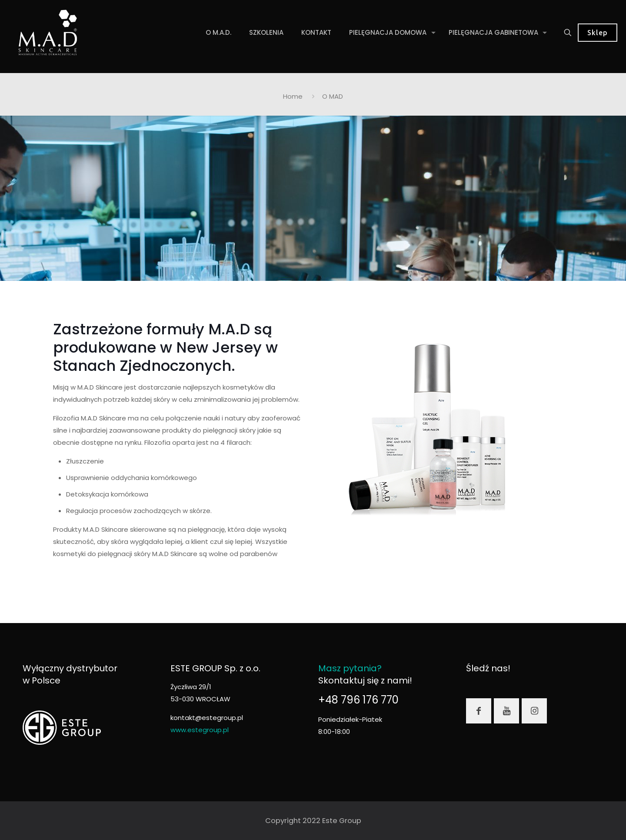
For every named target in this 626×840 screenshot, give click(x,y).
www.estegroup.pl (200, 730)
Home (293, 96)
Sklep (598, 33)
